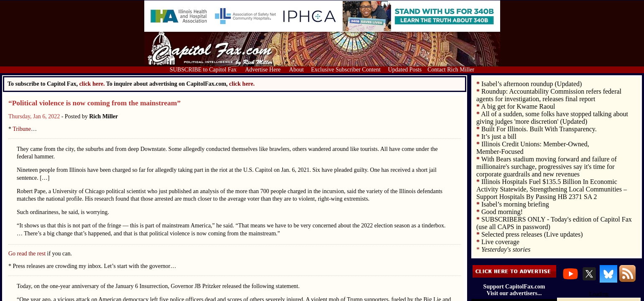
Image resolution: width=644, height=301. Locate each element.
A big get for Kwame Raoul (518, 106)
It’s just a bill (499, 136)
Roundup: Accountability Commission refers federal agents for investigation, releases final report (549, 95)
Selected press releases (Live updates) (532, 234)
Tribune (22, 129)
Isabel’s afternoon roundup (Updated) (532, 84)
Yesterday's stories (506, 249)
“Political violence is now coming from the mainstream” (95, 103)
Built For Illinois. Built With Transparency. (539, 129)
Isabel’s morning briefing (515, 204)
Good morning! (502, 212)
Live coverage (500, 242)
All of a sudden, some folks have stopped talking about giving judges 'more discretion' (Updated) (552, 118)
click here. (242, 84)
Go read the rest (27, 254)
